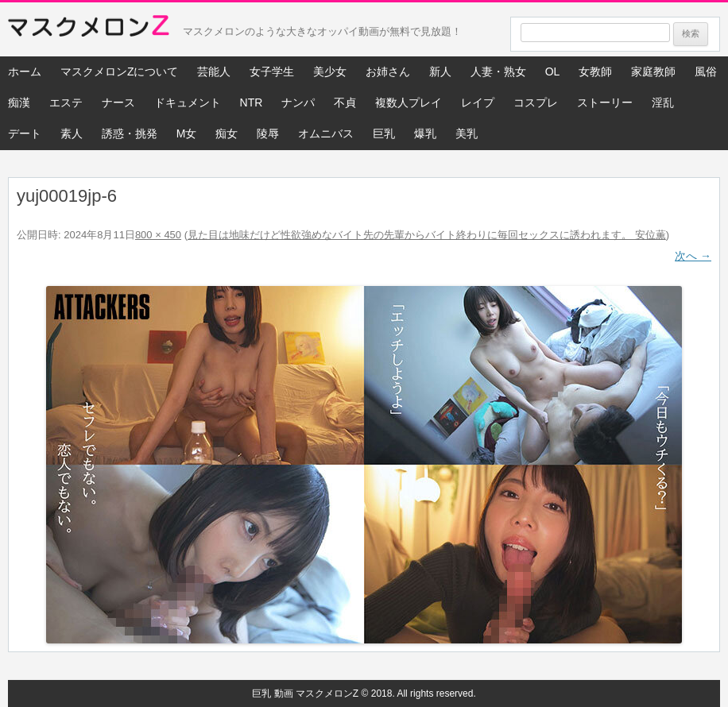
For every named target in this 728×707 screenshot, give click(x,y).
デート (25, 133)
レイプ (478, 102)
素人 (72, 133)
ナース (118, 102)
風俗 (706, 71)
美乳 (467, 133)
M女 (187, 133)
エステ (66, 102)
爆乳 (425, 133)
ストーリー (605, 102)
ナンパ (298, 102)
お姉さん (388, 71)
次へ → (693, 256)
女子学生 (272, 71)
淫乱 (663, 102)
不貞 (345, 102)
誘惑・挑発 (130, 133)
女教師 (595, 71)
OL (553, 71)
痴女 (227, 133)
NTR (252, 102)
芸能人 (214, 71)
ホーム (25, 71)
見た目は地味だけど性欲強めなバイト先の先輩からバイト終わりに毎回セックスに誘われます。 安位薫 (427, 235)
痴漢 (19, 102)
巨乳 (384, 133)
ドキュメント (188, 102)
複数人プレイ (409, 102)
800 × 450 (158, 235)
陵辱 (268, 133)
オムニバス (326, 133)
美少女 (330, 71)
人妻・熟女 (498, 71)
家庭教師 (653, 71)
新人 (440, 71)
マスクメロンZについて (120, 71)
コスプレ (536, 102)
